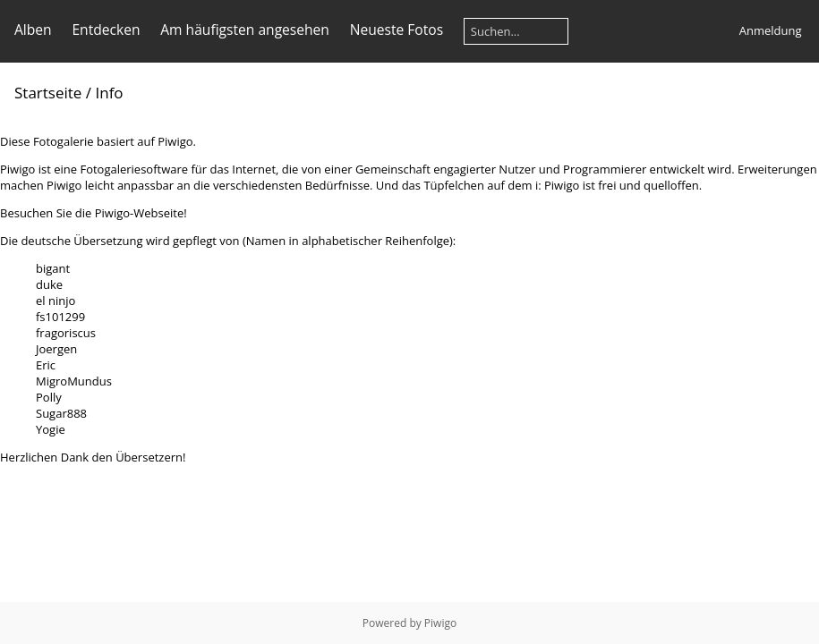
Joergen (56, 349)
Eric (46, 365)
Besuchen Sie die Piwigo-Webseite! (94, 213)
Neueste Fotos (397, 30)
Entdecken (106, 30)
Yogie (51, 429)
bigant (53, 268)
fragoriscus (66, 333)
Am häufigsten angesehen (245, 30)
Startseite (48, 93)
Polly (49, 397)
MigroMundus (74, 381)
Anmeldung (771, 30)
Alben (33, 30)
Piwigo (440, 623)
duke (49, 284)
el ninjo (55, 301)
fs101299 (60, 317)
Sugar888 (61, 413)
